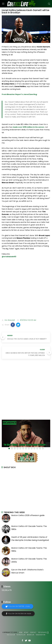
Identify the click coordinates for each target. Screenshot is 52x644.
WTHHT (26, 632)
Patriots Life (21, 635)
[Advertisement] (26, 289)
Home (21, 632)
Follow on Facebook (19, 614)
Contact (33, 632)
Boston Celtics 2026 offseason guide (28, 515)
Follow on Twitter (19, 606)
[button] (13, 325)
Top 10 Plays (42, 632)
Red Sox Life (11, 635)
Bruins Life (31, 635)
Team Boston (40, 635)
